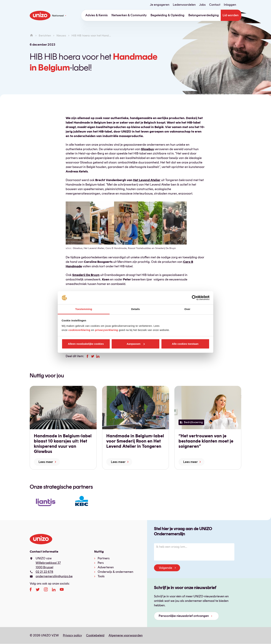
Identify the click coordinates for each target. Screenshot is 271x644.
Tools (101, 576)
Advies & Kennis (97, 15)
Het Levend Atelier (147, 180)
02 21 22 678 (44, 572)
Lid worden (231, 15)
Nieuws (61, 36)
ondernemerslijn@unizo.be (54, 576)
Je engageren (160, 5)
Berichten (45, 36)
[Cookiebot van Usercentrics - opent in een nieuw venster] (194, 298)
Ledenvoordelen (184, 5)
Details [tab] (135, 309)
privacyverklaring (107, 330)
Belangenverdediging (204, 15)
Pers (101, 563)
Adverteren (106, 567)
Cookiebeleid (95, 635)
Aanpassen (136, 344)
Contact (215, 5)
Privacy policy (72, 635)
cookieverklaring (79, 330)
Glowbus (147, 149)
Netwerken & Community (129, 15)
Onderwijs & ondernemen (115, 572)
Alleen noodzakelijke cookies (86, 344)
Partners (104, 558)
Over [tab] (187, 309)
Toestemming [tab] (84, 309)
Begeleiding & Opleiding (167, 15)
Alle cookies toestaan (185, 344)
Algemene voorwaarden (126, 635)
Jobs (202, 5)
